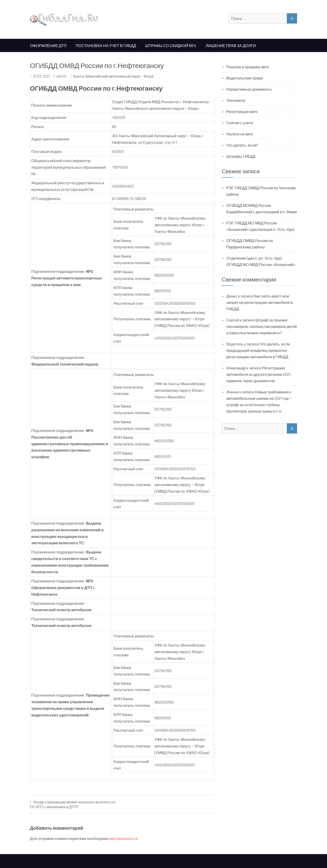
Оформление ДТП (48, 45)
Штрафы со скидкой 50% (171, 45)
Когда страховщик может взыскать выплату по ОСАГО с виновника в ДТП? (73, 804)
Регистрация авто (242, 111)
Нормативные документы (249, 89)
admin (61, 76)
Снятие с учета (240, 123)
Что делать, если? (242, 145)
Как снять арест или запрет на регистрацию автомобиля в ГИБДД (260, 302)
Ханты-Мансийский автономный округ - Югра (113, 76)
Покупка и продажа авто (248, 67)
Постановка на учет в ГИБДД (106, 45)
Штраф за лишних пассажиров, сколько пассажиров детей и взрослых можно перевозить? (262, 326)
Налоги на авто (240, 134)
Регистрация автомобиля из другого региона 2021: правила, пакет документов (259, 374)
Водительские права (245, 78)
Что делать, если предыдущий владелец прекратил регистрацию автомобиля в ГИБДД (258, 350)
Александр (236, 368)
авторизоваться (124, 838)
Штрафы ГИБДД (241, 156)
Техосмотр (236, 100)
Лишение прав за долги (231, 45)
